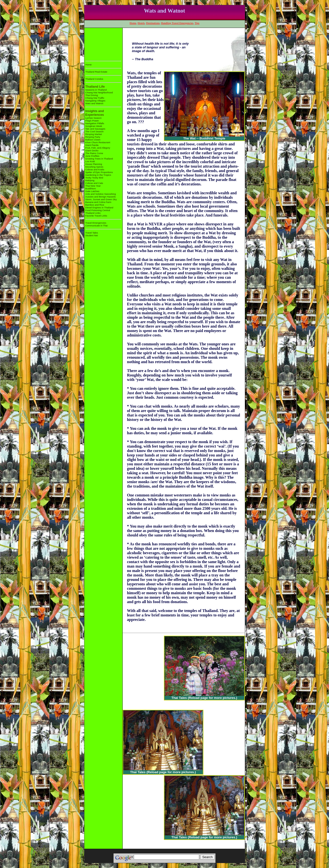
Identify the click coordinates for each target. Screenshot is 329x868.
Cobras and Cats (94, 183)
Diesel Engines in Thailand (99, 207)
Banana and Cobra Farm (98, 202)
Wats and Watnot (94, 103)
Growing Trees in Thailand (99, 159)
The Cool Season (95, 131)
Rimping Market (94, 134)
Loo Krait (90, 161)
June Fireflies (92, 156)
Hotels (141, 23)
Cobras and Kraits (95, 169)
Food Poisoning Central (98, 210)
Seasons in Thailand (96, 90)
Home (133, 23)
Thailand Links (93, 213)
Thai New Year (93, 186)
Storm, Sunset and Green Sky (101, 199)
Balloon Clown (93, 140)
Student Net (92, 235)
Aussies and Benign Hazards (101, 197)
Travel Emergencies (96, 223)
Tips (197, 23)
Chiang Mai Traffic (95, 98)
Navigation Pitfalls (95, 123)
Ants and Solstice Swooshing (101, 194)
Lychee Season (94, 118)
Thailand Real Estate (96, 72)
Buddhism (91, 188)
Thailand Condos (94, 79)
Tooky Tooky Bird (94, 178)
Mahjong (90, 180)
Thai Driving (92, 95)
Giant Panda (92, 145)
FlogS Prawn (92, 121)
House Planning (94, 164)
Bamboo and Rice (95, 205)
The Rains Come (94, 153)
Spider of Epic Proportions (99, 172)
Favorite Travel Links (96, 216)
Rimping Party (93, 137)
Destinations (153, 23)
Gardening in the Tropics (98, 175)
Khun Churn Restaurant (98, 142)
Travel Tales (92, 233)
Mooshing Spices (94, 167)
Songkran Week (94, 126)
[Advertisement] (101, 43)
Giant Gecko (92, 150)
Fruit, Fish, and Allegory (98, 148)
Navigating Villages (95, 101)
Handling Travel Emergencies (177, 23)
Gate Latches (92, 191)
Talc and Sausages (95, 129)
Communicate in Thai (97, 226)
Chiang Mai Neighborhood (99, 92)
